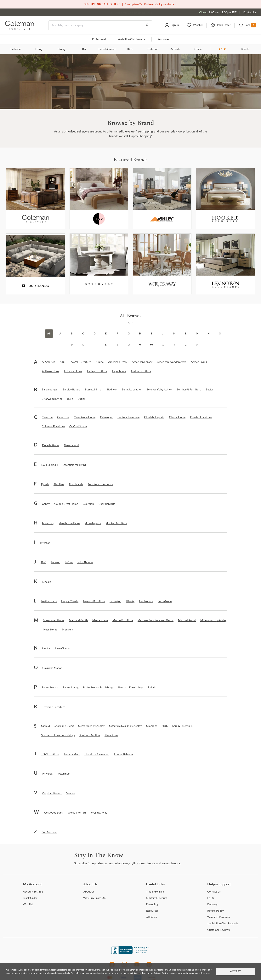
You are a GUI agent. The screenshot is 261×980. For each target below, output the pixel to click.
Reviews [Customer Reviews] (218, 930)
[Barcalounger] (50, 389)
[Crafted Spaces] (78, 426)
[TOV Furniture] (50, 754)
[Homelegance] (93, 523)
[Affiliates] (151, 917)
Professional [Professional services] (99, 39)
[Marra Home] (100, 620)
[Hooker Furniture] (225, 198)
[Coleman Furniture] (36, 198)
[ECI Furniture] (50, 465)
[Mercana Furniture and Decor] (156, 620)
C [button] (83, 333)
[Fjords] (45, 484)
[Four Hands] (76, 484)
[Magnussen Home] (54, 620)
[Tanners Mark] (72, 754)
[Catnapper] (106, 417)
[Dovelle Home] (51, 445)
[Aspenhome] (119, 371)
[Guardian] (88, 504)
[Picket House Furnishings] (98, 687)
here (208, 973)
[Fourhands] (36, 264)
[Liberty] (130, 601)
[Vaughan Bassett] (52, 793)
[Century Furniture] (128, 417)
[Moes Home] (50, 630)
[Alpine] (100, 362)
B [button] (72, 333)
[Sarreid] (45, 726)
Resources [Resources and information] (163, 39)
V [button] (140, 345)
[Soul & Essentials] (182, 726)
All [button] (49, 333)
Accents (175, 49)
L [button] (186, 333)
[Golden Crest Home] (66, 504)
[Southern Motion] (90, 735)
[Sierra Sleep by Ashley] (91, 726)
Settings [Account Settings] (33, 891)
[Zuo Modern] (49, 832)
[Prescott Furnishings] (131, 687)
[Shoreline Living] (64, 726)
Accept (235, 972)
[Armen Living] (199, 362)
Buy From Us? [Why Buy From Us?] (95, 898)
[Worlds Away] (162, 264)
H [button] (140, 333)
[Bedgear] (112, 389)
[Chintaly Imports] (154, 417)
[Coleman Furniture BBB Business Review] (131, 953)
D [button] (94, 333)
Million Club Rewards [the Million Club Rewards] (223, 923)
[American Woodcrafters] (172, 362)
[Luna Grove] (165, 601)
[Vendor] (71, 793)
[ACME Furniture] (81, 362)
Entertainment (107, 49)
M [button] (197, 333)
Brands (245, 49)
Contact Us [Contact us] (250, 12)
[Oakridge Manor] (52, 668)
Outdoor (153, 49)
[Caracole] (47, 417)
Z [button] (186, 345)
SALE (222, 49)
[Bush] (70, 399)
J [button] (163, 333)
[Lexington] (225, 264)
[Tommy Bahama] (123, 754)
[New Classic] (62, 648)
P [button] (72, 345)
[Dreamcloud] (71, 445)
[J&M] (43, 562)
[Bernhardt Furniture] (99, 264)
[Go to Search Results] (147, 25)
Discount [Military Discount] (157, 898)
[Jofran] (69, 562)
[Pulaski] (152, 687)
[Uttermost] (64, 774)
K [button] (174, 333)
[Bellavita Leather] (132, 389)
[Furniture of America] (100, 484)
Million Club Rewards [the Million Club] (132, 39)
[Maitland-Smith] (78, 620)
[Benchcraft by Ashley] (159, 389)
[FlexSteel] (59, 484)
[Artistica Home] (73, 371)
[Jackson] (56, 562)
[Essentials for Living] (74, 465)
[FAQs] (211, 898)
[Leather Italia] (49, 601)
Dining (61, 49)
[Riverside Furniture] (53, 707)
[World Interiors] (77, 813)
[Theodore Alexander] (97, 754)
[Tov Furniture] (99, 198)
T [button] (117, 345)
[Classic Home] (177, 417)
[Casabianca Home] (85, 417)
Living (39, 49)
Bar (84, 49)
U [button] (129, 345)
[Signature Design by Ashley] (125, 726)
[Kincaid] (47, 582)
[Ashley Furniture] (162, 198)
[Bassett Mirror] (94, 389)
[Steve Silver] (111, 735)
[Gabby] (46, 504)
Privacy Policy (161, 973)
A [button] (60, 333)
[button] (172, 25)
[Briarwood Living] (52, 399)
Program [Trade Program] (155, 891)
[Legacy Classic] (70, 601)
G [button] (129, 333)
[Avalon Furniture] (141, 371)
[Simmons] (152, 726)
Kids (130, 49)
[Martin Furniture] (123, 620)
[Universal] (48, 774)
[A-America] (48, 362)
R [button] (95, 345)
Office (198, 49)
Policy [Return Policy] (216, 911)
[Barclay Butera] (71, 389)
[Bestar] (210, 389)
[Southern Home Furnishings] (58, 735)
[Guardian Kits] (107, 504)
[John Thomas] (85, 562)
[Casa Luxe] (63, 417)
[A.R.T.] (63, 362)
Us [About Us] (89, 891)
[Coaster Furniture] (201, 417)
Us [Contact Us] (214, 891)
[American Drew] (118, 362)
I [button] (151, 333)
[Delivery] (212, 904)
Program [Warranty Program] (219, 917)
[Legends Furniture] (94, 601)
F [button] (117, 333)
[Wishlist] (28, 904)
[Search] (100, 25)
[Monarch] (68, 630)
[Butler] (81, 399)
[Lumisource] (146, 601)
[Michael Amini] (187, 620)
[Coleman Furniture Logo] (20, 28)
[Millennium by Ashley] (213, 620)
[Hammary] (48, 523)
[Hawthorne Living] (69, 523)
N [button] (209, 333)
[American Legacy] (142, 362)
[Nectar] (46, 648)
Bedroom (16, 49)
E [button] (106, 333)
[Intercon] (45, 543)
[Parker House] (50, 687)
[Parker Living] (71, 687)
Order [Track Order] (30, 898)
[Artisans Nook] (51, 371)
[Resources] (152, 911)
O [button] (220, 333)
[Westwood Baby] (53, 813)
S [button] (106, 345)
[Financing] (152, 904)
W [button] (152, 345)
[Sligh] (165, 726)
